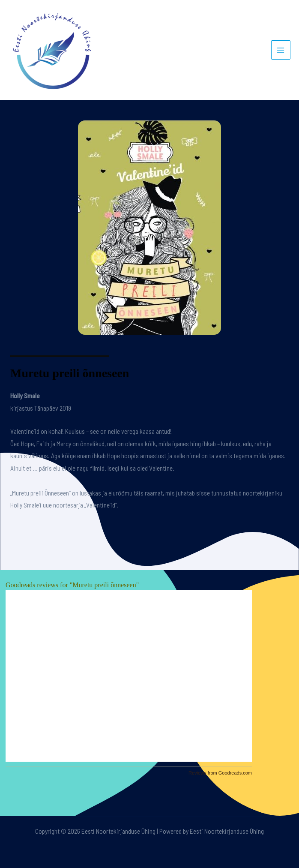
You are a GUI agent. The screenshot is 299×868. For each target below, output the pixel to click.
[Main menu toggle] (281, 50)
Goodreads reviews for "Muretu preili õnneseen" (72, 585)
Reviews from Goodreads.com (220, 773)
